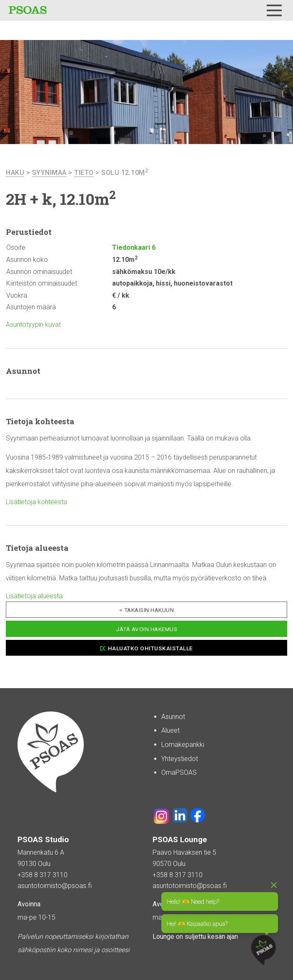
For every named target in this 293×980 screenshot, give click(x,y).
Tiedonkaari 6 (134, 247)
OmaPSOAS (179, 772)
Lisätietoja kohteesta (36, 502)
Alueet (170, 730)
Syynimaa (49, 173)
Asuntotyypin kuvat (33, 325)
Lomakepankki (183, 745)
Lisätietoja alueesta (34, 596)
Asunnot (173, 717)
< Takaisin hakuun (147, 610)
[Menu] (274, 10)
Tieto (84, 173)
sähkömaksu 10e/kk (144, 272)
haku (15, 173)
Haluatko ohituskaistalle (150, 648)
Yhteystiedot (180, 759)
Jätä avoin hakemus (146, 629)
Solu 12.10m (125, 173)
